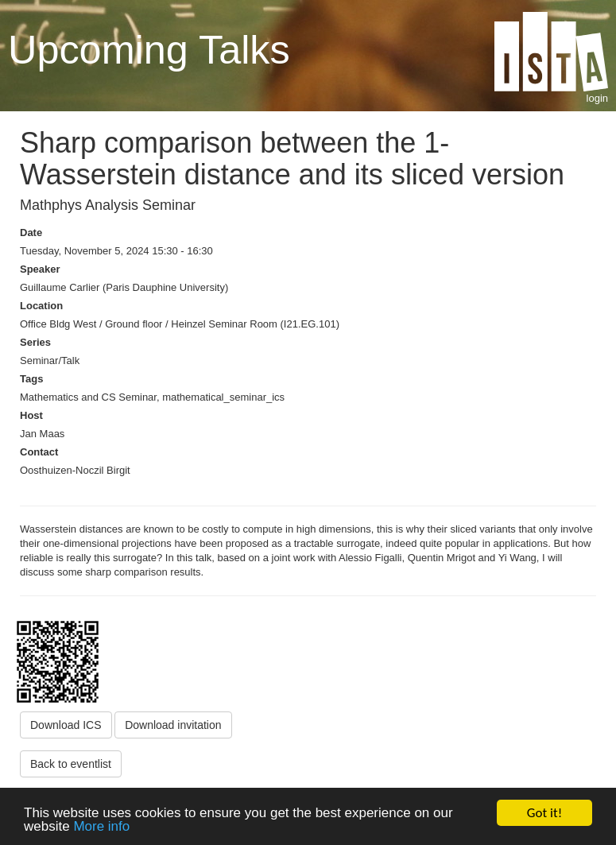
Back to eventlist (71, 764)
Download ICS (66, 725)
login (597, 98)
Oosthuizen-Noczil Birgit (75, 470)
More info (101, 827)
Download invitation (173, 725)
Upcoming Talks (149, 50)
